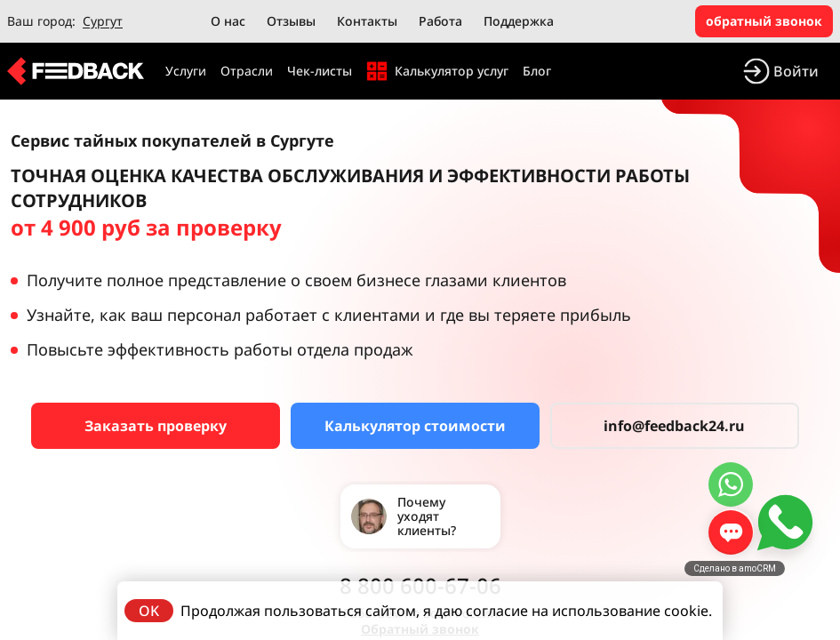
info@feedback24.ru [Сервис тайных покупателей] (674, 426)
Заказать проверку (156, 426)
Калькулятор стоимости (415, 426)
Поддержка (519, 21)
